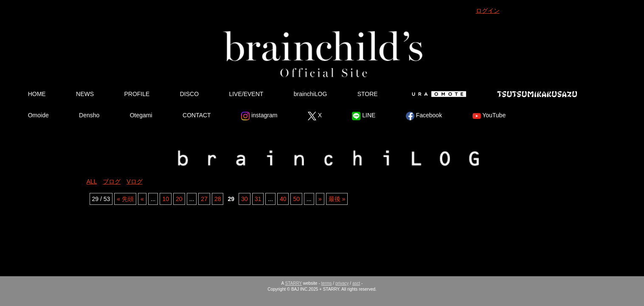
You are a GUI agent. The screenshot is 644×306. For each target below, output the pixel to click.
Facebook (424, 116)
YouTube (489, 116)
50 (296, 199)
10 (166, 199)
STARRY (294, 283)
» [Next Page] (320, 199)
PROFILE (137, 94)
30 (245, 199)
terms (327, 283)
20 (179, 199)
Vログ (134, 181)
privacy (342, 283)
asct (356, 283)
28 (218, 199)
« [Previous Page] (142, 199)
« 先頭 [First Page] (125, 199)
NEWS (85, 94)
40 (283, 199)
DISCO (189, 94)
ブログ (112, 181)
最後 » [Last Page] (337, 199)
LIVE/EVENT (246, 94)
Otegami (141, 115)
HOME (37, 94)
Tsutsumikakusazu (537, 94)
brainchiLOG (311, 94)
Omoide (38, 115)
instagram (259, 116)
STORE (368, 94)
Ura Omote (437, 94)
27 (204, 199)
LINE (364, 116)
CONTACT (197, 115)
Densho (89, 115)
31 (258, 199)
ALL (92, 181)
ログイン (488, 11)
